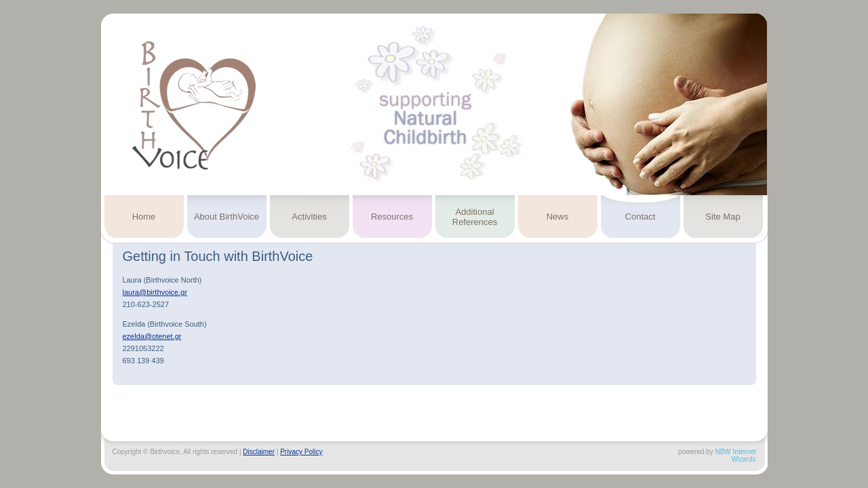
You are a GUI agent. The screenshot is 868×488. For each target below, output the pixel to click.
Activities (309, 217)
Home (144, 217)
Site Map (723, 217)
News (558, 217)
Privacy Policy (301, 452)
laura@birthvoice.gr (155, 292)
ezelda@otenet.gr (152, 336)
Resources (392, 217)
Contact (640, 217)
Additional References (475, 217)
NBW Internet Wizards (735, 455)
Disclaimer (259, 452)
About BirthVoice (226, 217)
